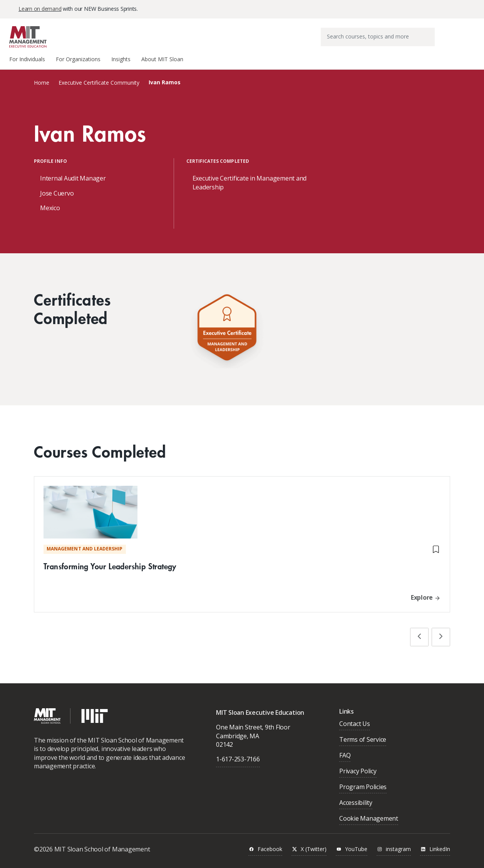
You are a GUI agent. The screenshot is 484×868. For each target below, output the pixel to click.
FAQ (345, 756)
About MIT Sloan (162, 59)
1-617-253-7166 (238, 759)
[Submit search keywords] (429, 32)
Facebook (265, 849)
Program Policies (363, 787)
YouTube (352, 849)
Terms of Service (363, 740)
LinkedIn (435, 849)
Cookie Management (369, 819)
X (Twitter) (309, 849)
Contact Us (355, 724)
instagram (394, 849)
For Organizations (78, 59)
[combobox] (378, 37)
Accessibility (356, 803)
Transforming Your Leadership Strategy (110, 566)
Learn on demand (40, 9)
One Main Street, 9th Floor (253, 727)
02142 (224, 744)
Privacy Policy (358, 772)
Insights (121, 59)
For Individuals (27, 59)
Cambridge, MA (238, 736)
